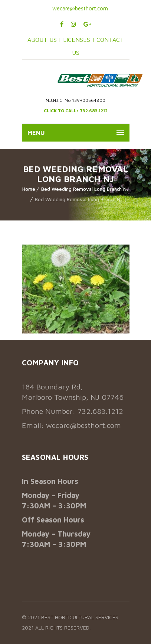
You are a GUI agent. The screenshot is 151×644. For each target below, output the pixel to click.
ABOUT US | (44, 40)
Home (29, 189)
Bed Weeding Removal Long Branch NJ (85, 189)
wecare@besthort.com (79, 8)
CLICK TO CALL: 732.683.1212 (76, 111)
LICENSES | (80, 40)
